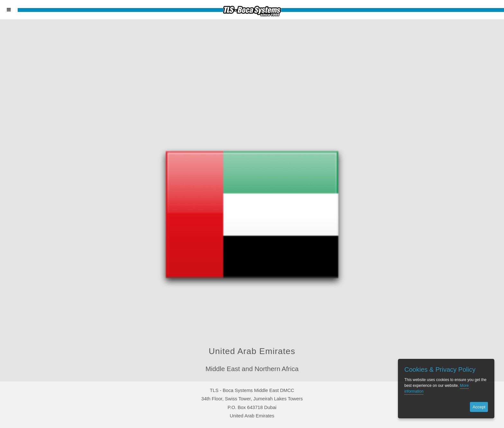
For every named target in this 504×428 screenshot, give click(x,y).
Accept (479, 407)
